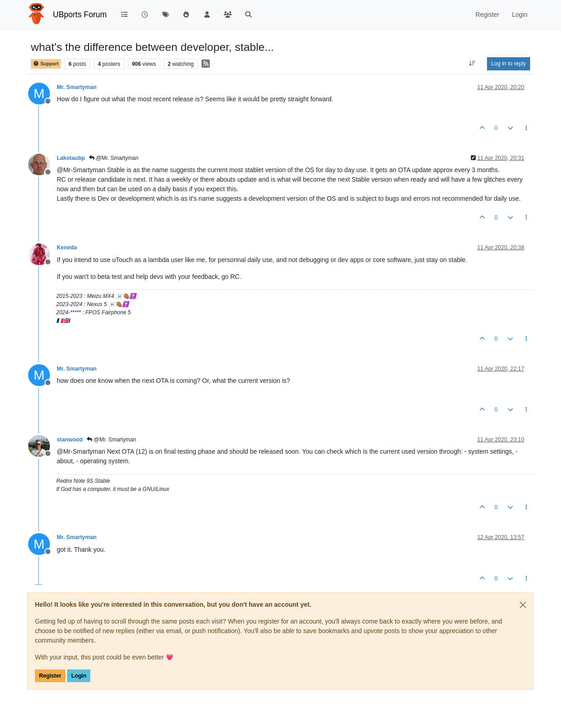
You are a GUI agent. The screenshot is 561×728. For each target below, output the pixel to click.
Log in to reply (509, 64)
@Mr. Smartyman (114, 158)
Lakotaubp (71, 158)
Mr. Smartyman (77, 87)
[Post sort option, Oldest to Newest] (472, 64)
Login (79, 676)
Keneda (67, 248)
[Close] (523, 605)
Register (50, 676)
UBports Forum (80, 15)
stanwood (70, 440)
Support (46, 64)
